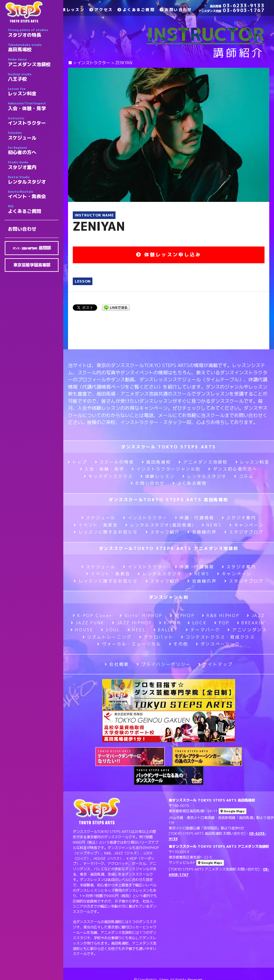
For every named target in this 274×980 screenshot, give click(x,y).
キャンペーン (246, 525)
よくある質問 (190, 483)
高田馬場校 (33, 48)
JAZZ (256, 615)
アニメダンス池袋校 (33, 62)
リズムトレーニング (107, 637)
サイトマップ (215, 664)
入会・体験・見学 (33, 106)
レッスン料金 (33, 92)
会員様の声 (202, 532)
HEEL (137, 630)
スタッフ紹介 (163, 532)
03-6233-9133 (237, 6)
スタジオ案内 (33, 165)
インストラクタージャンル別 (166, 469)
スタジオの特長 (33, 33)
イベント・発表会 (33, 195)
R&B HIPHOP (221, 615)
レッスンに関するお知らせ (106, 532)
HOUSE (82, 630)
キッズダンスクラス (108, 476)
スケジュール (33, 136)
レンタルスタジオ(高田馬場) (160, 525)
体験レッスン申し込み (169, 255)
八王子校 (33, 77)
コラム (244, 476)
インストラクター (33, 121)
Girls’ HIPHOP (141, 615)
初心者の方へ (33, 151)
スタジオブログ (244, 532)
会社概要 (117, 664)
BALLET (166, 630)
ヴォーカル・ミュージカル (129, 644)
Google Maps (233, 811)
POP (222, 623)
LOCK (197, 623)
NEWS (212, 525)
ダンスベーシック (218, 644)
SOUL (110, 630)
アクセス (101, 10)
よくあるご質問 (33, 209)
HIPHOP (182, 615)
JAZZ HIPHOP (132, 623)
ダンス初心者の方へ (233, 469)
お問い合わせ (22, 229)
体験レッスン (68, 10)
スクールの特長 (115, 462)
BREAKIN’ (252, 623)
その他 (179, 644)
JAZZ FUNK (88, 623)
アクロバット (156, 637)
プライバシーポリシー (164, 664)
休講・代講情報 (195, 518)
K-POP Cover (93, 615)
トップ (78, 462)
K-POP (170, 623)
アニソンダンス (247, 630)
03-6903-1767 (231, 10)
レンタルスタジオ (33, 180)
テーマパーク (203, 630)
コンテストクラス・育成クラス (218, 637)
